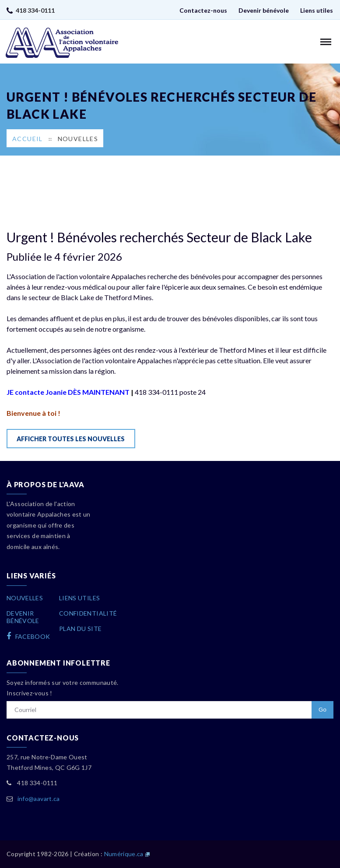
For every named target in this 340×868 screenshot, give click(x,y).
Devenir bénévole (264, 10)
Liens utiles (317, 10)
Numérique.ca (124, 854)
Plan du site (80, 629)
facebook (28, 636)
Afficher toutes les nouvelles (71, 439)
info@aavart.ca (39, 799)
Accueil (28, 139)
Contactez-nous (203, 10)
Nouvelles (78, 139)
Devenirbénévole (23, 617)
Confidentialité (88, 613)
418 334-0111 (35, 10)
